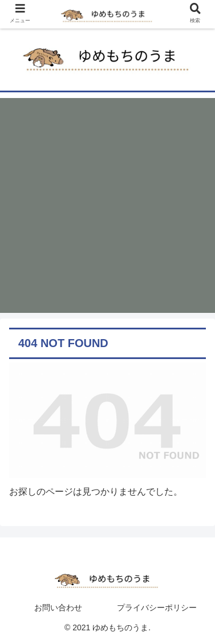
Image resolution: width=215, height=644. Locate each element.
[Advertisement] (107, 205)
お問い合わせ (58, 608)
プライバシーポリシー (157, 608)
